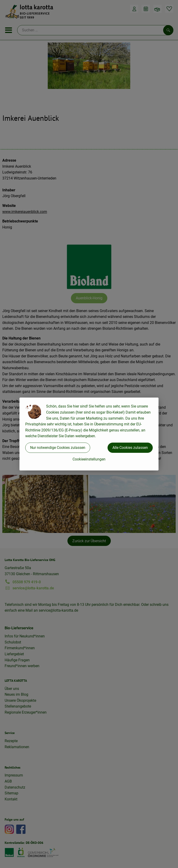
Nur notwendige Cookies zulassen (58, 448)
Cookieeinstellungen (89, 459)
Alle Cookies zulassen (130, 448)
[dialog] (89, 434)
